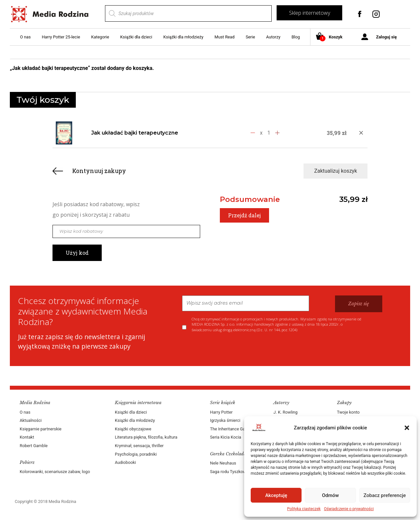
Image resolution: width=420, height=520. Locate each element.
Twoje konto (348, 412)
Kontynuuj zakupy (99, 171)
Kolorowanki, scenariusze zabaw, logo (55, 472)
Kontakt (27, 437)
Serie (251, 37)
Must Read (225, 37)
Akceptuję (276, 495)
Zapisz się (359, 304)
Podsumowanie (250, 199)
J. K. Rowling (285, 412)
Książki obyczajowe (133, 429)
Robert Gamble (34, 446)
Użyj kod (77, 253)
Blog (296, 37)
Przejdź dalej (244, 215)
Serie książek (223, 403)
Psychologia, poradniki (136, 454)
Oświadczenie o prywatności (349, 509)
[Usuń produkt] (361, 133)
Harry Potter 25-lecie (61, 37)
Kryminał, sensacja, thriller (139, 446)
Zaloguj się (386, 37)
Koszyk (332, 37)
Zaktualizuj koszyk (336, 171)
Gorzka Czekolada (228, 454)
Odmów (330, 495)
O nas (25, 37)
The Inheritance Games (232, 429)
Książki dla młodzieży (183, 37)
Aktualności (31, 420)
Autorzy (273, 37)
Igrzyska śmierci (225, 420)
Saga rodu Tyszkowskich (233, 472)
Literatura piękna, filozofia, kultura (146, 437)
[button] (407, 428)
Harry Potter (221, 412)
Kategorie (100, 37)
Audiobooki (125, 462)
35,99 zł (353, 199)
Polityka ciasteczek (304, 509)
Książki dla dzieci (136, 37)
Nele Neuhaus (223, 463)
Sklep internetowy (310, 13)
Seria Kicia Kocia (226, 437)
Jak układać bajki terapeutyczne (135, 133)
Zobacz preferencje (385, 495)
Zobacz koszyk (377, 68)
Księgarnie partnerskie (41, 429)
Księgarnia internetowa (138, 403)
